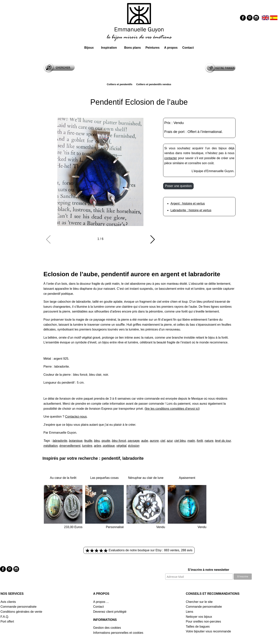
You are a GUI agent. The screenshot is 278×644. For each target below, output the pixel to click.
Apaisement (187, 478)
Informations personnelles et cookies (118, 633)
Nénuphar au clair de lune (146, 478)
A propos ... (101, 602)
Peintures (152, 48)
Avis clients (8, 602)
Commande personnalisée (18, 607)
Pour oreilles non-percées (203, 621)
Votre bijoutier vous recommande (208, 631)
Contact (188, 48)
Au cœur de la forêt (63, 478)
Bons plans (132, 48)
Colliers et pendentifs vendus (154, 84)
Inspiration (109, 48)
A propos (171, 48)
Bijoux (89, 48)
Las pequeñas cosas (105, 478)
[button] (153, 240)
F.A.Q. (5, 617)
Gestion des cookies (107, 628)
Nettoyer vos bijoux (199, 617)
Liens (189, 612)
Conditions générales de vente (21, 612)
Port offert (7, 621)
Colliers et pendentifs (120, 84)
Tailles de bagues (198, 627)
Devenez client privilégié (110, 612)
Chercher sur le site (199, 602)
